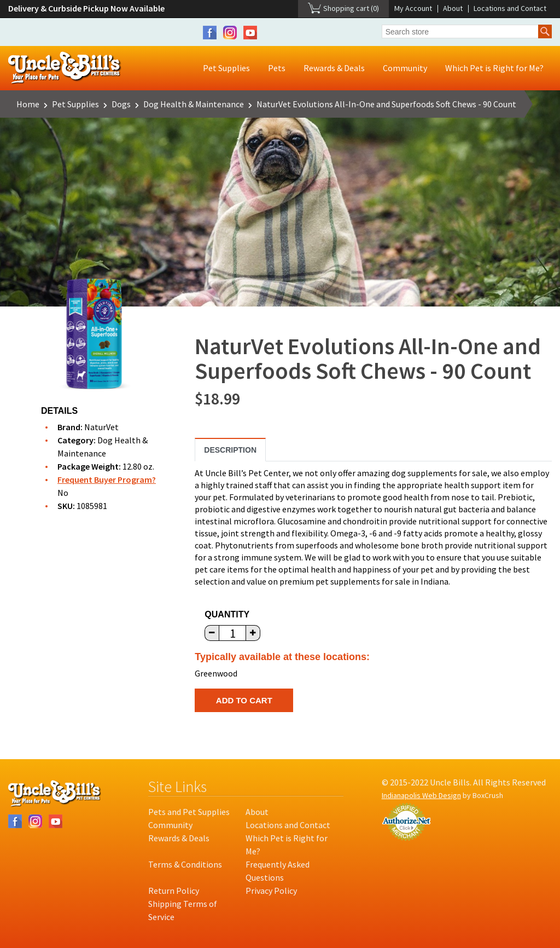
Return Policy (174, 891)
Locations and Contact (510, 8)
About (453, 8)
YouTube (250, 33)
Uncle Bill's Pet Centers (65, 68)
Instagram (230, 33)
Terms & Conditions (185, 864)
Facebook (210, 33)
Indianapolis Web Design (421, 795)
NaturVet (101, 427)
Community (405, 68)
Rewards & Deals (334, 68)
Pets (277, 68)
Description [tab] (230, 450)
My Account (413, 8)
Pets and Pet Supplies (189, 812)
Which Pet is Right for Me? (494, 68)
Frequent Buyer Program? (107, 479)
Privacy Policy (271, 891)
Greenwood (216, 673)
